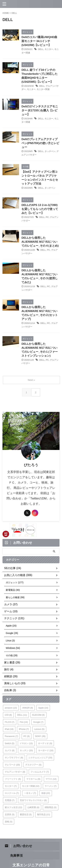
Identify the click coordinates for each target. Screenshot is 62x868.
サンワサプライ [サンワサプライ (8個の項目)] (14, 758)
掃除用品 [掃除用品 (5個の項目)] (51, 807)
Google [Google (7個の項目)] (38, 722)
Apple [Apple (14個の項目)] (43, 708)
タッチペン (50, 151)
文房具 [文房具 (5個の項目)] (10, 814)
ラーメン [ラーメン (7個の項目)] (51, 786)
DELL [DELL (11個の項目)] (22, 715)
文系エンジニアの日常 (31, 865)
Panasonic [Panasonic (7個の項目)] (11, 736)
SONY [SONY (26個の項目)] (40, 736)
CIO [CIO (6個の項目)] (8, 715)
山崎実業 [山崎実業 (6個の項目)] (33, 807)
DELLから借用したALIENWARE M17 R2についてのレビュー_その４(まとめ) (40, 242)
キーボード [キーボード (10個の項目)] (46, 750)
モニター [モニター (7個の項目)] (11, 786)
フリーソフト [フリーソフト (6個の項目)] (13, 779)
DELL (41, 49)
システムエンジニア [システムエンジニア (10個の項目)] (40, 758)
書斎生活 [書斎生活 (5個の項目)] (26, 814)
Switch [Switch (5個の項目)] (10, 743)
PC (47, 217)
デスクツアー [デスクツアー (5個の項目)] (33, 765)
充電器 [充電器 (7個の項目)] (10, 800)
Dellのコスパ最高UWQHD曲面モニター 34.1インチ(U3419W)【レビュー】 (39, 41)
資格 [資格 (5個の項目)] (9, 822)
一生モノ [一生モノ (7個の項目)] (30, 793)
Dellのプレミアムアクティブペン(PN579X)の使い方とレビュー (40, 143)
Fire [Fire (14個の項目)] (24, 722)
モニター (49, 49)
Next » (31, 380)
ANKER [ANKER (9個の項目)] (27, 708)
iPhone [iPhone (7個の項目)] (24, 729)
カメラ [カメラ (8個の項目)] (10, 750)
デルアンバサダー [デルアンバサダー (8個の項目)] (15, 772)
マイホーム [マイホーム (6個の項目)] (33, 779)
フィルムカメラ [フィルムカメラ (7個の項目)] (40, 772)
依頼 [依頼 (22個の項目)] (46, 793)
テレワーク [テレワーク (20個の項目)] (12, 765)
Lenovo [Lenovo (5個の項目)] (39, 729)
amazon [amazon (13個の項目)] (11, 708)
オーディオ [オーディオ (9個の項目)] (45, 743)
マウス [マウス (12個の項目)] (51, 779)
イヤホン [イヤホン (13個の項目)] (26, 743)
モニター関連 (43, 89)
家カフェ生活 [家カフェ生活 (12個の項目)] (13, 807)
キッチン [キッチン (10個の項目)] (26, 750)
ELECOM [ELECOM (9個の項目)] (38, 715)
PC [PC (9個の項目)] (27, 736)
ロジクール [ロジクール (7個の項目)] (12, 793)
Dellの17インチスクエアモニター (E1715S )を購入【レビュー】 (40, 110)
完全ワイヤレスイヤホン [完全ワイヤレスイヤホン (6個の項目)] (33, 800)
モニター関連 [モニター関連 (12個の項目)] (31, 786)
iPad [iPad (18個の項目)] (9, 729)
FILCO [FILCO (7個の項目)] (10, 722)
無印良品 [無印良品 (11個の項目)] (44, 814)
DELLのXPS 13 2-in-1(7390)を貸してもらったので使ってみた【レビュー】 (40, 209)
